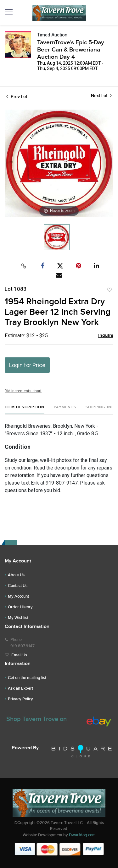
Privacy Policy (20, 699)
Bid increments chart (23, 391)
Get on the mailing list (27, 678)
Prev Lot (17, 97)
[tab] (25, 410)
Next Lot (101, 96)
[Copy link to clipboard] (24, 266)
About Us (16, 575)
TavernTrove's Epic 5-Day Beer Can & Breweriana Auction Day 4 (71, 50)
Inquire (106, 336)
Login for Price (27, 365)
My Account (18, 596)
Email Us (19, 655)
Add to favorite (110, 290)
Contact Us (18, 586)
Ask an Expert (20, 688)
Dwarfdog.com (82, 835)
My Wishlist (18, 618)
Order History (20, 607)
